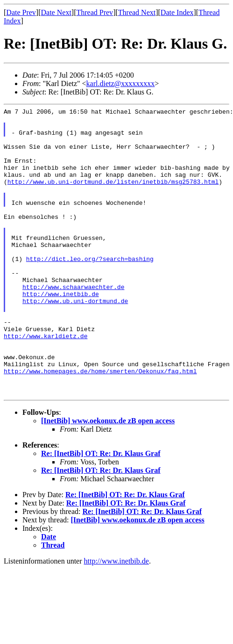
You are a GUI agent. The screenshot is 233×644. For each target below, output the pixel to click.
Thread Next (137, 12)
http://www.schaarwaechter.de (73, 323)
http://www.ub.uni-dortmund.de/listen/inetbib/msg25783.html (113, 197)
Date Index (177, 12)
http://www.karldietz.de (46, 382)
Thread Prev (95, 12)
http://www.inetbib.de (61, 332)
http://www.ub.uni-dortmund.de (75, 340)
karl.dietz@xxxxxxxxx (121, 83)
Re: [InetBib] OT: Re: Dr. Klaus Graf (101, 511)
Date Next (56, 12)
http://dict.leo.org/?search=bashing (90, 289)
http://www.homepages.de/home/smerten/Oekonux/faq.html (100, 424)
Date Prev (21, 12)
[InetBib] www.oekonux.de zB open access (108, 478)
